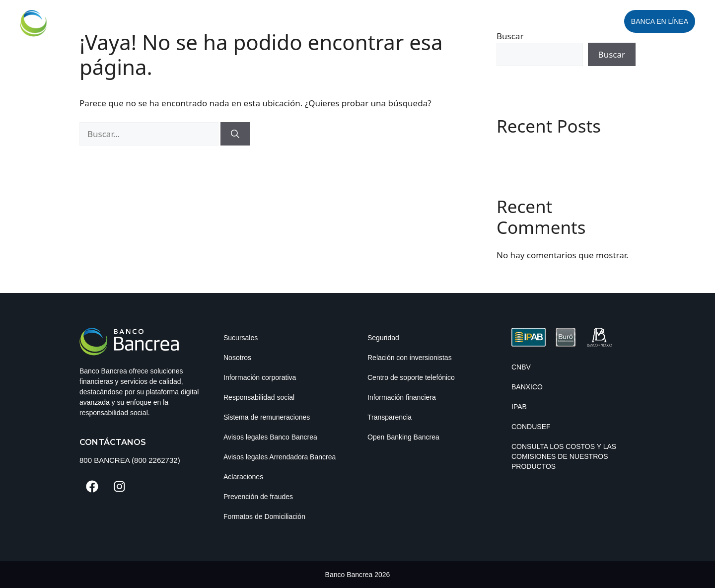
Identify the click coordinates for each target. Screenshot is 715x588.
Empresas (318, 21)
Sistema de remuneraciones (267, 417)
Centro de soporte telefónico (411, 377)
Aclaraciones (243, 477)
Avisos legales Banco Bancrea (270, 437)
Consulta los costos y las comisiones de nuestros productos (564, 456)
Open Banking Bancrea (403, 437)
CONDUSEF (531, 427)
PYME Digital (446, 21)
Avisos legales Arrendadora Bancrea (280, 457)
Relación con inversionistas (410, 358)
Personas (383, 21)
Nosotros (237, 358)
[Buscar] (235, 134)
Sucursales (241, 338)
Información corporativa (260, 377)
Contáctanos (113, 442)
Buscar (612, 54)
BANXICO (527, 387)
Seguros (501, 21)
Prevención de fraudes (258, 497)
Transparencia (390, 417)
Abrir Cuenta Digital (572, 21)
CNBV (521, 367)
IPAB (519, 407)
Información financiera (402, 397)
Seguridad (383, 338)
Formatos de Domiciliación (264, 516)
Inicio (269, 21)
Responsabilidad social (259, 397)
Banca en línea (660, 21)
